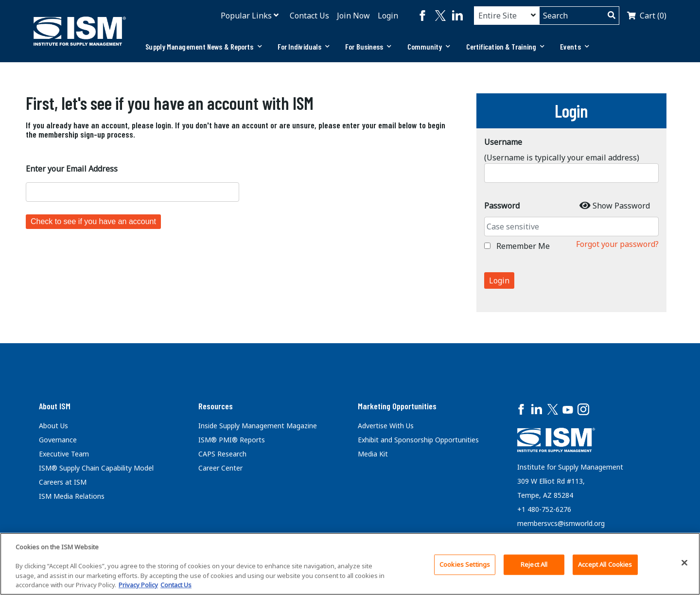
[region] (350, 564)
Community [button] (429, 46)
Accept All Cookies (605, 564)
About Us (53, 426)
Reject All (534, 564)
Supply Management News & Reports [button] (203, 46)
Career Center (220, 468)
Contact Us (309, 16)
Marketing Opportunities (397, 406)
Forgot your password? (617, 244)
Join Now (353, 16)
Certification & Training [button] (506, 46)
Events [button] (575, 46)
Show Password (621, 206)
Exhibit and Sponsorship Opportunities (418, 440)
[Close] (684, 563)
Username (503, 142)
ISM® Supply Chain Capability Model (96, 468)
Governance (58, 440)
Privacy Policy (138, 585)
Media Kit (373, 454)
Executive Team (64, 454)
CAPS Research (222, 454)
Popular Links (246, 16)
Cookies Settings (465, 564)
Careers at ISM (63, 482)
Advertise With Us (386, 426)
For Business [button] (368, 46)
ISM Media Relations (72, 496)
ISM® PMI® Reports (232, 440)
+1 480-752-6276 (544, 509)
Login (388, 16)
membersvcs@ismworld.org (561, 523)
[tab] (203, 47)
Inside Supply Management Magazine (258, 426)
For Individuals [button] (304, 46)
